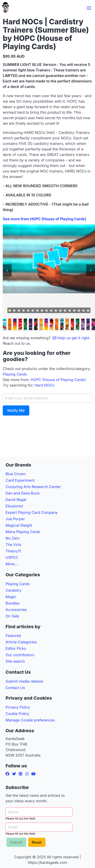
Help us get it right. (71, 338)
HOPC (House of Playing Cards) (58, 380)
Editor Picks (16, 648)
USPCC (12, 557)
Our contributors (20, 655)
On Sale (12, 616)
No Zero (13, 538)
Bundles (13, 603)
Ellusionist (14, 506)
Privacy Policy (18, 707)
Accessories (16, 610)
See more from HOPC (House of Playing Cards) (45, 219)
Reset (37, 842)
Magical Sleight (19, 525)
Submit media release (24, 681)
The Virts (13, 545)
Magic (11, 597)
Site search (15, 661)
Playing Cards (15, 374)
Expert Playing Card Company (32, 512)
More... (12, 564)
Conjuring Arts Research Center (33, 487)
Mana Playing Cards (23, 532)
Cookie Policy (17, 714)
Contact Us (15, 688)
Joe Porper (15, 519)
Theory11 (13, 551)
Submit (16, 842)
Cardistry (13, 590)
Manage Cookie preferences (30, 720)
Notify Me (16, 410)
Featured (13, 636)
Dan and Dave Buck (23, 493)
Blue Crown (16, 474)
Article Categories (21, 642)
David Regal (16, 500)
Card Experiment (20, 480)
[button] (89, 8)
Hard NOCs (44, 385)
